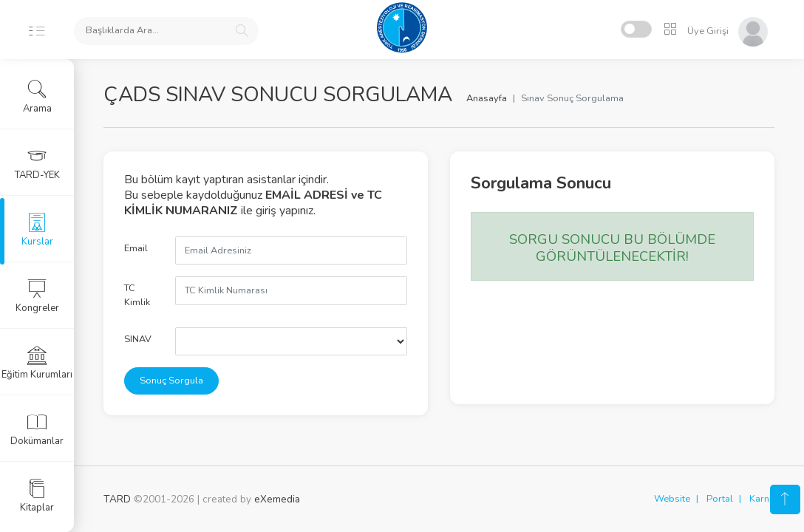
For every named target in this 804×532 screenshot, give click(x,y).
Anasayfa (487, 98)
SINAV (138, 339)
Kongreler (37, 296)
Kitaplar (37, 496)
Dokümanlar (37, 429)
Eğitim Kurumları (37, 363)
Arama (37, 97)
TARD (117, 499)
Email (136, 248)
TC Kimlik (137, 295)
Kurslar (37, 230)
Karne (762, 499)
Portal (720, 499)
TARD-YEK (37, 163)
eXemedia (277, 499)
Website (672, 499)
